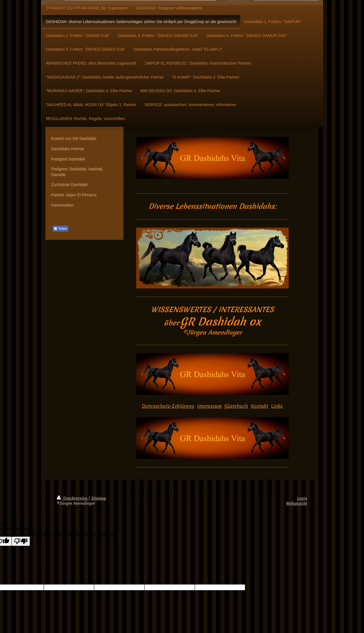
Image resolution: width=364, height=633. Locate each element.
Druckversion (73, 498)
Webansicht (297, 503)
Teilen (60, 229)
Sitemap (99, 498)
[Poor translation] (21, 541)
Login (302, 498)
